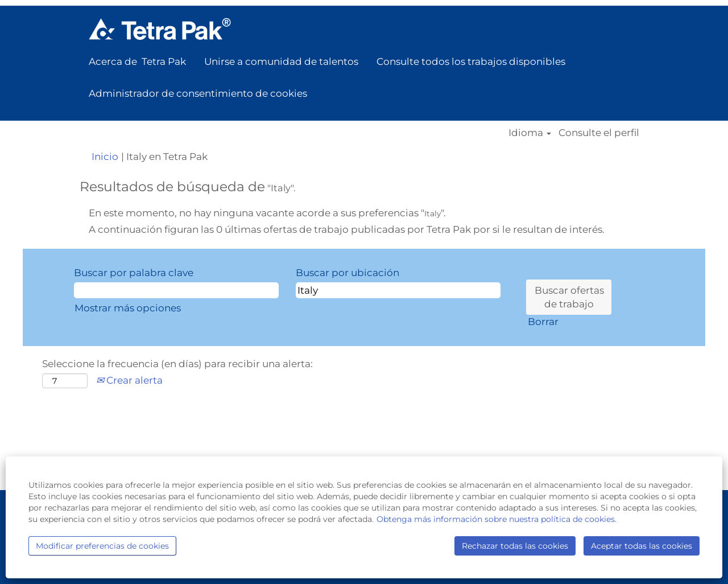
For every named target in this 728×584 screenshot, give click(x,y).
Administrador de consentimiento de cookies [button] (198, 93)
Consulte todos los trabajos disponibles (471, 61)
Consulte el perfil (599, 133)
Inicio (105, 157)
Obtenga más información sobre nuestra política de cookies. (497, 519)
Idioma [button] (530, 133)
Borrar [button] (543, 322)
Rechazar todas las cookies (515, 546)
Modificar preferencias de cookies (102, 546)
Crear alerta (129, 380)
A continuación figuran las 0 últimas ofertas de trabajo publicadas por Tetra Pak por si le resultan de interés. (347, 229)
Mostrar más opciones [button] (128, 308)
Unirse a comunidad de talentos (281, 61)
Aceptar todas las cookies (642, 546)
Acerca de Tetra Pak (137, 61)
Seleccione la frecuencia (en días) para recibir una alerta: (177, 364)
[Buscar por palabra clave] (176, 290)
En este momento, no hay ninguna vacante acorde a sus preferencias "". (267, 213)
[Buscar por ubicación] (398, 290)
